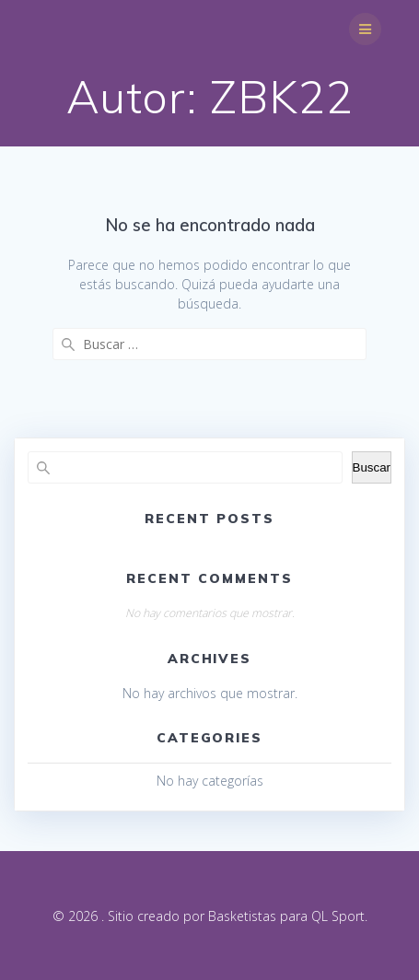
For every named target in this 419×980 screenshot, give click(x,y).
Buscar (372, 467)
